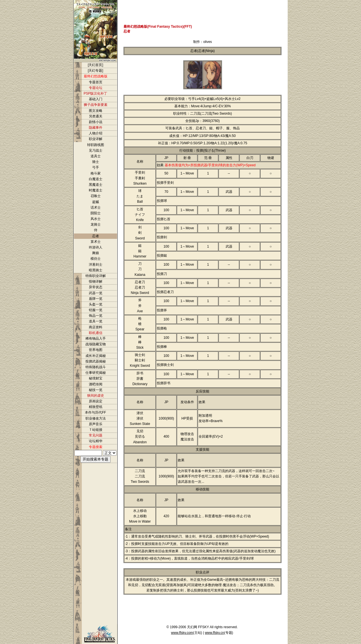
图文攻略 (96, 111)
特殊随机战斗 (96, 367)
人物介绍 (96, 133)
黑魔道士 (96, 185)
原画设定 (96, 401)
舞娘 (96, 253)
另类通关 (96, 116)
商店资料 (96, 327)
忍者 (96, 236)
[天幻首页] (95, 65)
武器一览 (96, 293)
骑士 (96, 162)
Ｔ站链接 (96, 430)
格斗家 (96, 173)
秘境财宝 (96, 378)
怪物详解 (96, 281)
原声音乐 (96, 424)
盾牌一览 (96, 299)
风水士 (96, 219)
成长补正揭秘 (96, 356)
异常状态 (96, 287)
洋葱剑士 (96, 265)
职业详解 (96, 139)
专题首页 (96, 82)
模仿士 (96, 259)
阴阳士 (96, 213)
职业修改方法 (96, 418)
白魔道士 (96, 179)
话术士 (96, 208)
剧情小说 (96, 122)
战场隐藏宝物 (96, 344)
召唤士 (96, 196)
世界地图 (96, 350)
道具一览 (96, 321)
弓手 (96, 167)
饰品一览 (96, 316)
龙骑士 (96, 224)
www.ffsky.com (182, 633)
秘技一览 (96, 390)
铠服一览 (96, 310)
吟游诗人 (96, 247)
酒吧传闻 (96, 384)
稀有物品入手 (96, 339)
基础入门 (96, 99)
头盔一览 (96, 304)
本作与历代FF (95, 412)
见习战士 (96, 150)
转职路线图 (96, 145)
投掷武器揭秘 (96, 361)
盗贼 (96, 202)
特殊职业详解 (96, 276)
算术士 (96, 242)
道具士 (96, 156)
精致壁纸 (96, 407)
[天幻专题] (95, 71)
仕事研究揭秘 (96, 373)
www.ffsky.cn (214, 633)
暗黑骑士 (96, 270)
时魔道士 (96, 190)
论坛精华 (96, 441)
